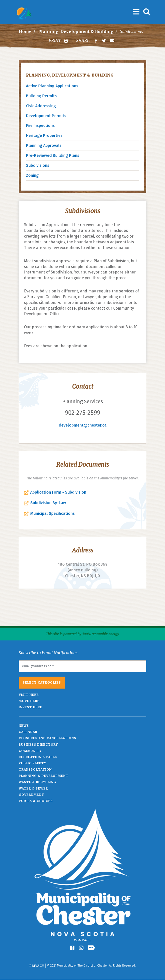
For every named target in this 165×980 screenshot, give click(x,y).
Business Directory (38, 745)
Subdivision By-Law (48, 503)
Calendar (28, 732)
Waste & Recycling (37, 782)
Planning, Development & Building (76, 31)
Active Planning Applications (52, 86)
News (24, 726)
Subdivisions (38, 165)
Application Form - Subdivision (58, 492)
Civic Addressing (41, 106)
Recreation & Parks (38, 757)
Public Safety (32, 763)
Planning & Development (44, 776)
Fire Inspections (40, 126)
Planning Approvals (44, 145)
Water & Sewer (33, 788)
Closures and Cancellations (47, 738)
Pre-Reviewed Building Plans (53, 155)
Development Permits (46, 116)
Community (30, 751)
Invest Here (30, 707)
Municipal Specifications (52, 513)
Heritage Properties (44, 135)
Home (25, 31)
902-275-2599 (83, 413)
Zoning (32, 175)
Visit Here (29, 695)
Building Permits (41, 96)
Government (31, 795)
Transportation (35, 769)
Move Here (29, 701)
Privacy (37, 966)
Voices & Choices (36, 801)
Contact (83, 940)
